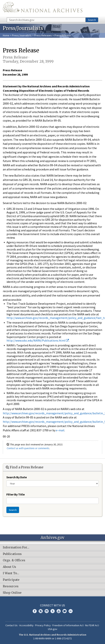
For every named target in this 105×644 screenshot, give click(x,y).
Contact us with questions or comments (28, 448)
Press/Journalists (22, 35)
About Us (9, 567)
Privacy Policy (43, 625)
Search (92, 20)
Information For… (16, 547)
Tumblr (53, 611)
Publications (12, 554)
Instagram (47, 611)
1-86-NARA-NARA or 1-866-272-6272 (52, 638)
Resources (11, 586)
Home (6, 35)
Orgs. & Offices (14, 560)
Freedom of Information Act (68, 625)
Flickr (71, 611)
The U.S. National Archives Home (43, 8)
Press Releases (43, 35)
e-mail (60, 430)
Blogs (65, 611)
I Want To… (11, 573)
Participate (11, 580)
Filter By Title (16, 494)
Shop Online (12, 593)
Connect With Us (52, 605)
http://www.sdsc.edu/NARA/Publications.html (38, 340)
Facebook (35, 611)
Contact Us (12, 625)
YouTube (59, 611)
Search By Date (17, 477)
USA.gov (53, 629)
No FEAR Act (92, 625)
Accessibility (26, 625)
